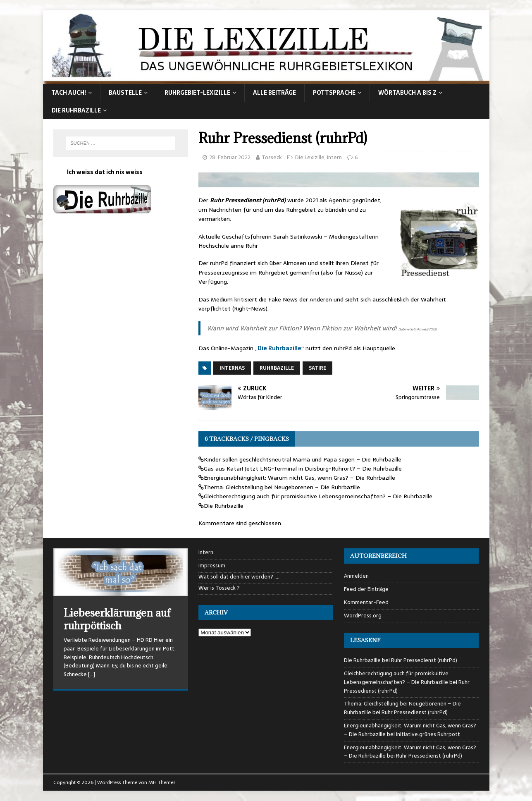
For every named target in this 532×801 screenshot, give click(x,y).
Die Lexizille (310, 157)
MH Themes (162, 782)
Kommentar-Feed (366, 602)
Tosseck (272, 157)
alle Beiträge (274, 93)
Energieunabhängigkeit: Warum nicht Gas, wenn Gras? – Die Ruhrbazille (299, 478)
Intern (334, 157)
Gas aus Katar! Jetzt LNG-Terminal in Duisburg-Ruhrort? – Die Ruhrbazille (303, 469)
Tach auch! (69, 93)
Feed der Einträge (366, 589)
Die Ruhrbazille (76, 110)
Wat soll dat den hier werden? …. (239, 577)
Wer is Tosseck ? (219, 588)
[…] (92, 674)
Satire (317, 368)
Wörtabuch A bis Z (407, 93)
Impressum (212, 565)
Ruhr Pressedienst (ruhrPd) (424, 660)
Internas (232, 368)
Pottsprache (334, 93)
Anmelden (356, 576)
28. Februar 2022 (230, 157)
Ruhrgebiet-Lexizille (197, 93)
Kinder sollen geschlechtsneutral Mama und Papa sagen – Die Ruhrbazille (303, 459)
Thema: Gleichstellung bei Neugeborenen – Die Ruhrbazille (282, 487)
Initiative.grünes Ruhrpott (428, 734)
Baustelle (125, 93)
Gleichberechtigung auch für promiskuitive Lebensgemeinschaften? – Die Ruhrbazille (318, 496)
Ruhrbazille (277, 368)
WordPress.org (363, 616)
